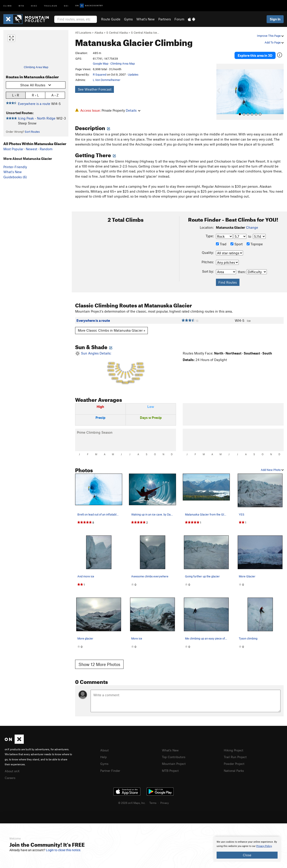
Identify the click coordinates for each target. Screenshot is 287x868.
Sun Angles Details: (126, 365)
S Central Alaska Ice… (145, 33)
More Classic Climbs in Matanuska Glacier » (112, 326)
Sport (237, 240)
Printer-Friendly (15, 167)
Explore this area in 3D (255, 53)
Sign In (275, 19)
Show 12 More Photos (99, 660)
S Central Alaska (117, 33)
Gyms (128, 19)
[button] (221, 88)
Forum (179, 19)
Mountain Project (175, 759)
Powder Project (235, 759)
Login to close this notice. (64, 850)
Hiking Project (234, 746)
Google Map (101, 63)
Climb (8, 5)
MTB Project (171, 766)
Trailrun (51, 5)
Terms (153, 798)
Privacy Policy (264, 846)
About (105, 746)
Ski (66, 5)
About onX (13, 766)
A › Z (55, 95)
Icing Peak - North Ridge (37, 118)
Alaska (99, 33)
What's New (146, 19)
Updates (133, 74)
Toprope (255, 240)
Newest (32, 149)
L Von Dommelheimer (107, 80)
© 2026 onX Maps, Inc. (132, 798)
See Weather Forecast (95, 89)
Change (252, 223)
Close (247, 855)
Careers (11, 773)
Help (104, 752)
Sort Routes (32, 132)
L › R (16, 95)
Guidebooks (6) (15, 177)
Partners (165, 19)
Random (46, 149)
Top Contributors (175, 752)
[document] (247, 849)
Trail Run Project (236, 752)
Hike (34, 5)
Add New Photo (272, 466)
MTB (21, 5)
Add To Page (274, 42)
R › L (35, 95)
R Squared (100, 74)
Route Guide (111, 19)
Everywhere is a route (34, 104)
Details (133, 110)
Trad (221, 240)
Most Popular (13, 149)
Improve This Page (270, 36)
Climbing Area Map (36, 67)
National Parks (235, 766)
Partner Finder (111, 766)
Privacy (165, 798)
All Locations (83, 33)
